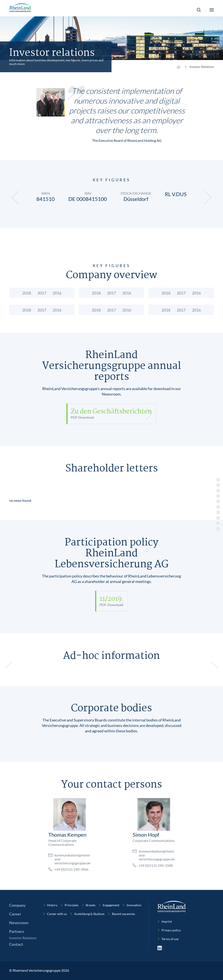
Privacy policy (171, 930)
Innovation (134, 905)
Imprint (167, 921)
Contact (16, 944)
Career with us (57, 914)
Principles (72, 905)
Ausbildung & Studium (89, 914)
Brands (91, 905)
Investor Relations (23, 938)
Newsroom (19, 923)
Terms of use (170, 939)
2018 (27, 293)
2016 (57, 293)
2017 (42, 293)
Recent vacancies (123, 914)
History (52, 905)
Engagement (111, 905)
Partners (17, 931)
